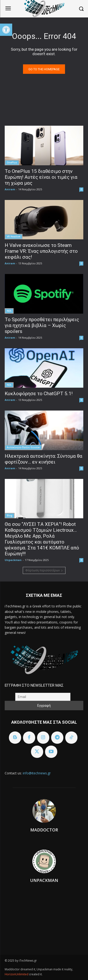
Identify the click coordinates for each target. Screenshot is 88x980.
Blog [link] (10, 515)
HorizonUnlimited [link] (17, 974)
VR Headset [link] (14, 237)
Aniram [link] (10, 189)
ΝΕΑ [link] (9, 311)
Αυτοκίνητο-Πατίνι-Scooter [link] (23, 447)
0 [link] (81, 189)
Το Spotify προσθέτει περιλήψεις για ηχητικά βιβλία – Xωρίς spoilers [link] (42, 325)
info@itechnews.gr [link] (37, 773)
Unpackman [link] (13, 560)
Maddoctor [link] (44, 830)
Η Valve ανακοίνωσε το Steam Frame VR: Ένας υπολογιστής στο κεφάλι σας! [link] (41, 251)
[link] (6, 30)
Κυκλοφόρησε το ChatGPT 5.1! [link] (39, 394)
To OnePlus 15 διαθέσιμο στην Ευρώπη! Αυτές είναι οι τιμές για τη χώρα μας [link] (41, 177)
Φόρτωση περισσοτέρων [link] (44, 570)
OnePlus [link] (12, 162)
